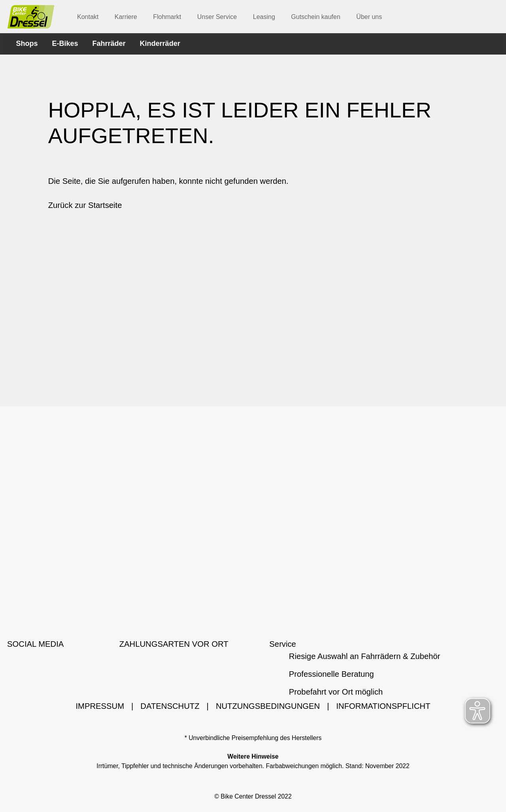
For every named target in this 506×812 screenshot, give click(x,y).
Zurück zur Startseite (85, 207)
